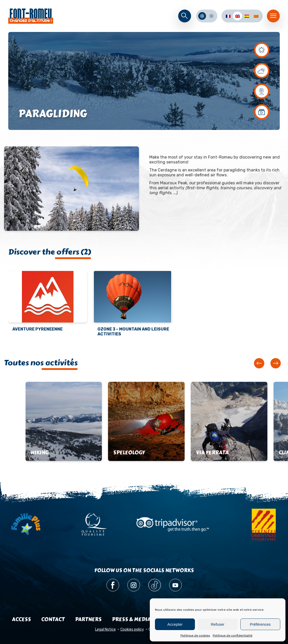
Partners (88, 619)
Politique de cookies (195, 635)
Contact (53, 619)
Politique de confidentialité (233, 635)
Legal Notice (105, 629)
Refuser (218, 624)
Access (21, 619)
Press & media (131, 619)
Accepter (175, 624)
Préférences (260, 624)
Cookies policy (132, 629)
